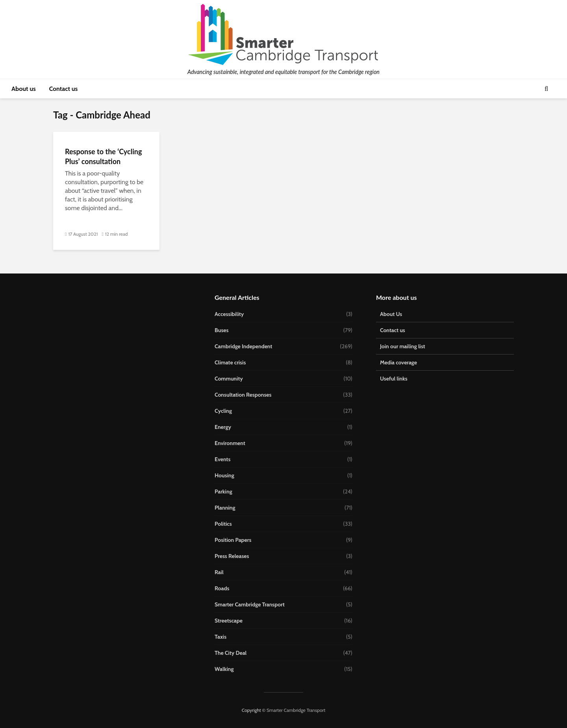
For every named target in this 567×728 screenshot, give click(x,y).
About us (24, 89)
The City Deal (231, 653)
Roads (222, 588)
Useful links (394, 379)
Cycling (223, 411)
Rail (219, 572)
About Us (391, 314)
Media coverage (398, 362)
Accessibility (229, 314)
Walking (224, 669)
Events (222, 459)
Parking (223, 491)
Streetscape (229, 621)
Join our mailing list (403, 346)
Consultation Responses (243, 395)
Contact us (63, 89)
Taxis (220, 637)
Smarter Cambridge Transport (250, 604)
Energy (223, 427)
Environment (230, 443)
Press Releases (232, 556)
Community (229, 379)
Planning (225, 508)
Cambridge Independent (243, 346)
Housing (224, 475)
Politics (223, 524)
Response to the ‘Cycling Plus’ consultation (103, 156)
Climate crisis (230, 362)
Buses (221, 330)
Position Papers (233, 540)
